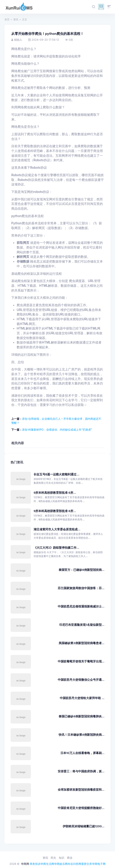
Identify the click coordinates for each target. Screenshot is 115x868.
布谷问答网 (74, 864)
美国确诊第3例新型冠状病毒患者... (82, 643)
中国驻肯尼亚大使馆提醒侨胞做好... (81, 808)
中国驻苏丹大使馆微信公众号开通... (81, 680)
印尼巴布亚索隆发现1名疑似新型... (82, 625)
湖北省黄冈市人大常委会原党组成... (57, 529)
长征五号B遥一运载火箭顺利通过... (56, 474)
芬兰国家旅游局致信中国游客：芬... (81, 588)
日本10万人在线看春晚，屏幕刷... (82, 753)
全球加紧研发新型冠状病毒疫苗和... (81, 790)
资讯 (16, 19)
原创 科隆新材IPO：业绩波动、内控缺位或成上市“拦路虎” (57, 430)
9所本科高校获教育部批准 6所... (55, 493)
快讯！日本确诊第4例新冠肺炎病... (82, 735)
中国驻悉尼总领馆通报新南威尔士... (81, 606)
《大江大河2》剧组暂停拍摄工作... (56, 548)
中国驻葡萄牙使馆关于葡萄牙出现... (81, 661)
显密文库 (87, 864)
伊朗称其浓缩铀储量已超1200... (84, 826)
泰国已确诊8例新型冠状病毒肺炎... (82, 716)
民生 (53, 858)
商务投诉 (35, 864)
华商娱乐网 (61, 864)
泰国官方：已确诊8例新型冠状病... (82, 570)
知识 (62, 858)
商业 (70, 858)
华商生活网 (47, 864)
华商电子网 (99, 864)
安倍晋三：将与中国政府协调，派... (81, 771)
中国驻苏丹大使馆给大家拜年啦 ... (82, 698)
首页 (7, 19)
